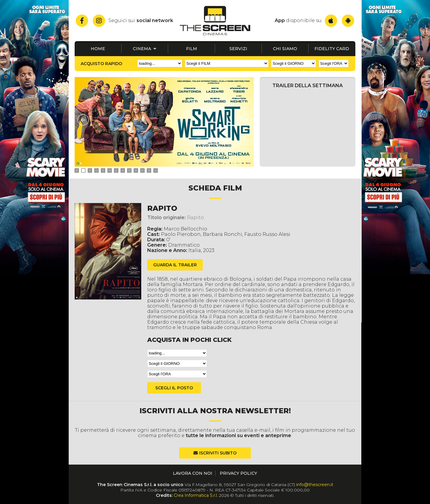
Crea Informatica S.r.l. (196, 495)
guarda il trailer (175, 265)
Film (192, 49)
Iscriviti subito (218, 453)
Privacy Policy (238, 473)
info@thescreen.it (315, 485)
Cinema (145, 49)
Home (98, 49)
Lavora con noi (193, 473)
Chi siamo (285, 49)
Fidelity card (332, 49)
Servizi (238, 49)
